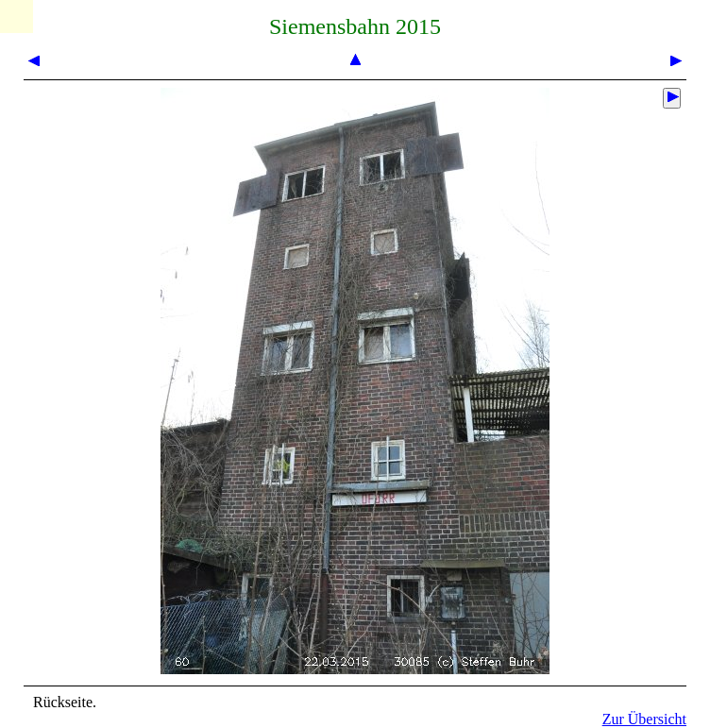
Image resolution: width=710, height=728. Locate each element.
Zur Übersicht (644, 719)
